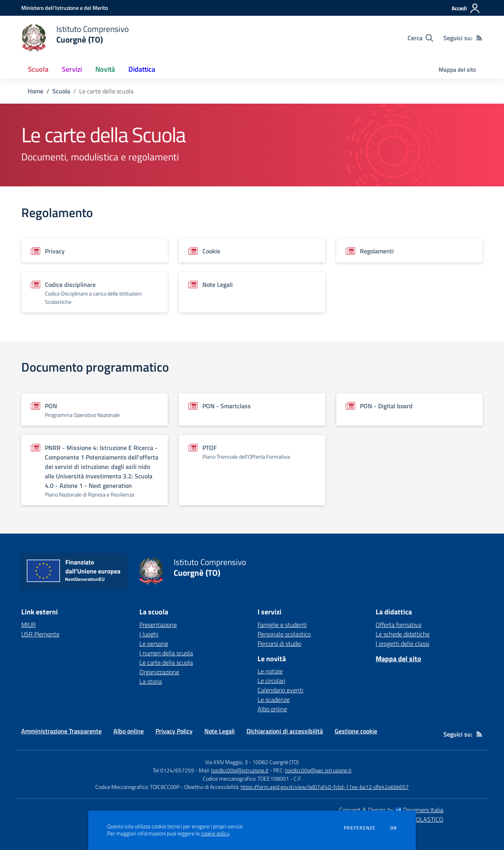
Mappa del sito (457, 70)
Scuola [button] (38, 69)
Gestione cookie (356, 731)
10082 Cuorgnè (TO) (276, 762)
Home (35, 91)
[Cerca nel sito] (420, 38)
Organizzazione (159, 672)
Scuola (61, 91)
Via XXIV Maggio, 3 (226, 762)
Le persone (154, 644)
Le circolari (271, 681)
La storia (151, 681)
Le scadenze (274, 699)
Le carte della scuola (166, 662)
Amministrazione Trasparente (61, 731)
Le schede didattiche (403, 634)
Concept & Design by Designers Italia (391, 810)
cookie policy (215, 833)
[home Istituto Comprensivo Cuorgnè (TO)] (75, 38)
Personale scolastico (284, 634)
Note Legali (220, 731)
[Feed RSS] (479, 38)
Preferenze (360, 828)
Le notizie (270, 671)
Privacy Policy (174, 731)
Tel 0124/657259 (173, 770)
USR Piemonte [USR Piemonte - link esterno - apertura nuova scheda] (40, 634)
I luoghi (149, 634)
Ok (394, 828)
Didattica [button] (142, 69)
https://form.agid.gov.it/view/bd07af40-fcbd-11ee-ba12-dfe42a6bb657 (325, 787)
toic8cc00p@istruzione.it (240, 770)
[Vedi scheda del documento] (94, 250)
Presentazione (158, 625)
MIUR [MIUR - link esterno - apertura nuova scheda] (29, 625)
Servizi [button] (72, 69)
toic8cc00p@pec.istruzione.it (318, 770)
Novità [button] (105, 69)
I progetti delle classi (402, 644)
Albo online (272, 709)
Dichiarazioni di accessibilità (285, 731)
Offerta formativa (398, 625)
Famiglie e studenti (282, 625)
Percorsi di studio (279, 644)
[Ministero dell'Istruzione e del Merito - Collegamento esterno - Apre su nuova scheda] (65, 8)
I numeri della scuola (166, 653)
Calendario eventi (280, 690)
